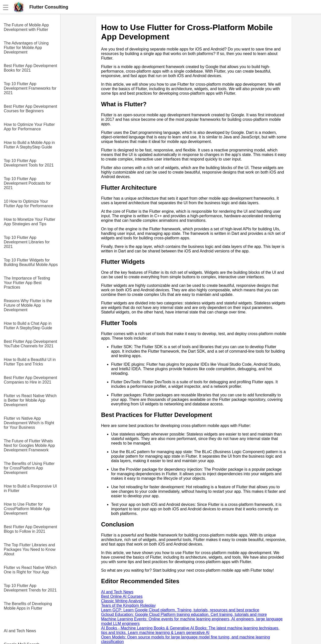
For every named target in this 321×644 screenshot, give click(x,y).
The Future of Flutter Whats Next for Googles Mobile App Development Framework (29, 445)
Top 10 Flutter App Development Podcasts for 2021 (27, 183)
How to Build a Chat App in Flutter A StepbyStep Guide (28, 326)
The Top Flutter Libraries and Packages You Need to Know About (30, 549)
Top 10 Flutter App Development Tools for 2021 (29, 163)
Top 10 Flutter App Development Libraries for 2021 (27, 242)
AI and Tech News (20, 631)
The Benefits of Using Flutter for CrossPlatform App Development (29, 468)
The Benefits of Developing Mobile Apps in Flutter (28, 606)
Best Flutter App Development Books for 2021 (30, 68)
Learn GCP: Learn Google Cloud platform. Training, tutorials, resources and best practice (180, 610)
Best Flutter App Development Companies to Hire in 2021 (30, 380)
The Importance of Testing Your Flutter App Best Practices (27, 283)
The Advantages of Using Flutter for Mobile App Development (26, 48)
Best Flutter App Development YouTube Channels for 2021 (30, 344)
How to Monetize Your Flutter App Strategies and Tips (29, 222)
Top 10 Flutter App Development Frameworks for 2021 (30, 88)
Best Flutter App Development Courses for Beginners (30, 109)
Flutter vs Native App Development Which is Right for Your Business (29, 423)
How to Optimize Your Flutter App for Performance (29, 127)
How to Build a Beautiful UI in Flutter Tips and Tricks (30, 362)
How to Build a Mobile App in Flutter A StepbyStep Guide (29, 145)
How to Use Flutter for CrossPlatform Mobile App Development (27, 509)
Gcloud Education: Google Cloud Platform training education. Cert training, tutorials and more (184, 614)
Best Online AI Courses (122, 596)
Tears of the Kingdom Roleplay (128, 605)
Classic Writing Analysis (122, 601)
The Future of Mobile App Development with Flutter (26, 27)
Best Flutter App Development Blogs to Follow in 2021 (30, 529)
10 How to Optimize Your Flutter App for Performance (28, 204)
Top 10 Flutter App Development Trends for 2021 (30, 588)
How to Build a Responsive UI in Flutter (30, 488)
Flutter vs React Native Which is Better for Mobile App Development (30, 400)
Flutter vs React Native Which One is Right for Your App (30, 570)
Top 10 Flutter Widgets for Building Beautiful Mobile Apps (31, 262)
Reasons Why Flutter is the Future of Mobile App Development (28, 305)
